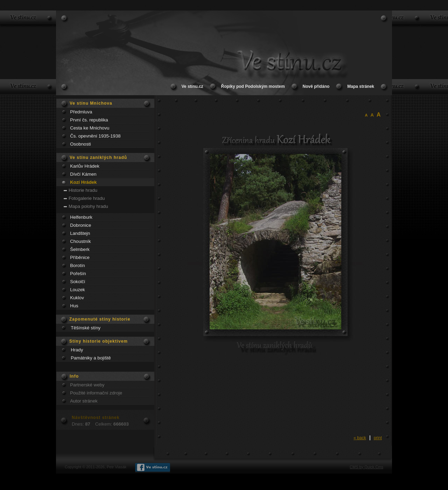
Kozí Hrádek (83, 182)
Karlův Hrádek (85, 166)
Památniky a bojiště (91, 358)
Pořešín (78, 274)
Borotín (78, 265)
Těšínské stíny (86, 328)
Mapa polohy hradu (88, 206)
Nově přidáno (316, 86)
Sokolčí (78, 282)
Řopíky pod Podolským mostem (253, 86)
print (378, 438)
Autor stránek (84, 401)
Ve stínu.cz (192, 86)
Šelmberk (80, 249)
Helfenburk (81, 217)
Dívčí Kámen (83, 174)
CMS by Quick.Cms (366, 467)
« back (360, 438)
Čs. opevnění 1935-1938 (95, 136)
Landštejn (80, 233)
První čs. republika (89, 120)
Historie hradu (83, 190)
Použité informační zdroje (96, 393)
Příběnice (80, 257)
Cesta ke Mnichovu (90, 128)
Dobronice (80, 225)
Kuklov (77, 298)
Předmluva (81, 112)
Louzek (78, 290)
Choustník (80, 241)
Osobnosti (80, 144)
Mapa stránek (361, 86)
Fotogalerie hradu (87, 198)
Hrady (77, 350)
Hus (74, 306)
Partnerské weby (87, 385)
